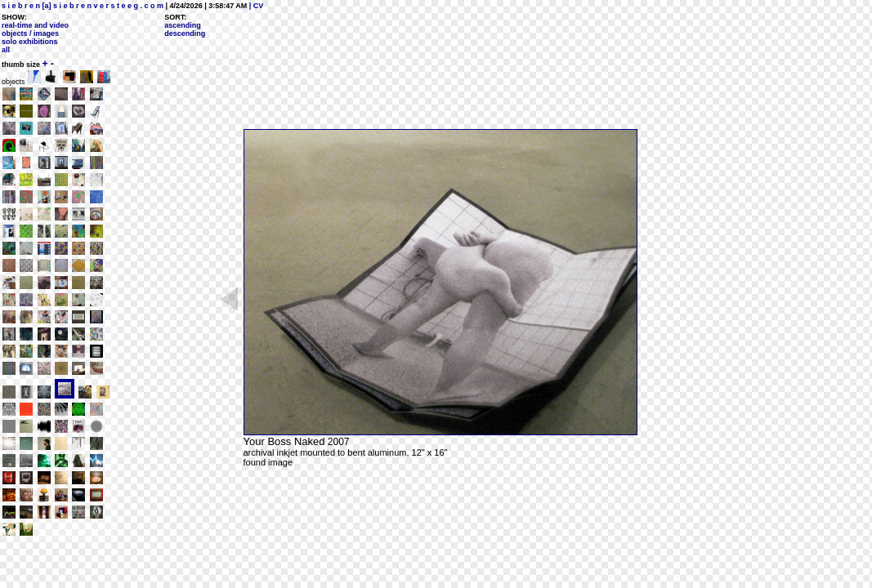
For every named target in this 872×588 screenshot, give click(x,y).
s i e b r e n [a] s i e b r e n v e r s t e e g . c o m (83, 6)
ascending (183, 25)
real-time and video (35, 25)
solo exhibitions (30, 42)
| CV (255, 6)
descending (185, 33)
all (6, 50)
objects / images (30, 33)
